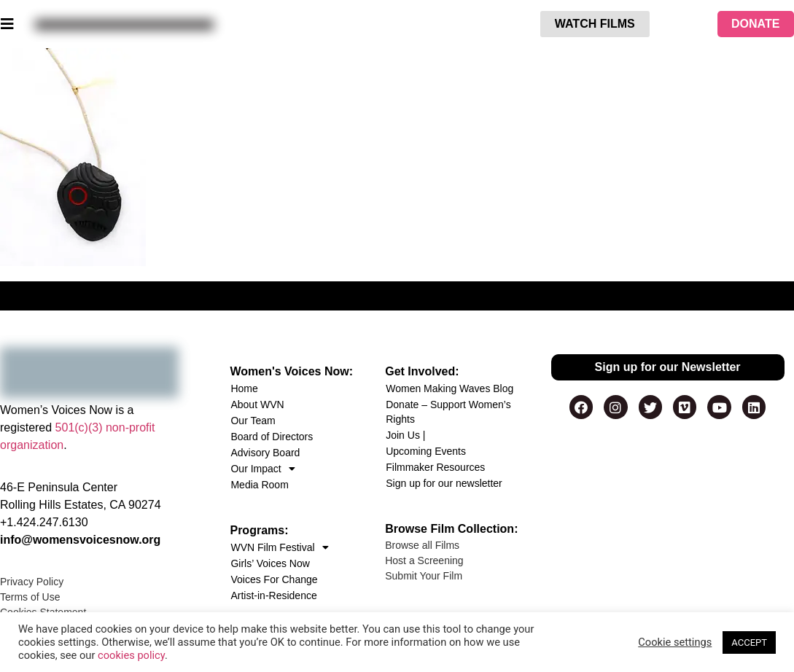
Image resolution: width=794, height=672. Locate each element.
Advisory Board (265, 453)
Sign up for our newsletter (444, 483)
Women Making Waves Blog (449, 388)
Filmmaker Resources (435, 467)
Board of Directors (272, 437)
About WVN (257, 405)
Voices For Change (274, 579)
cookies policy (131, 655)
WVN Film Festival (279, 547)
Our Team (253, 421)
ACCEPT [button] (749, 642)
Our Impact (262, 469)
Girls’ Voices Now (270, 563)
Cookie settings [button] (675, 642)
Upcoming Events (426, 451)
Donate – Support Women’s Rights (448, 412)
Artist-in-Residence (273, 595)
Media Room (259, 485)
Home (244, 388)
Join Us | (405, 435)
